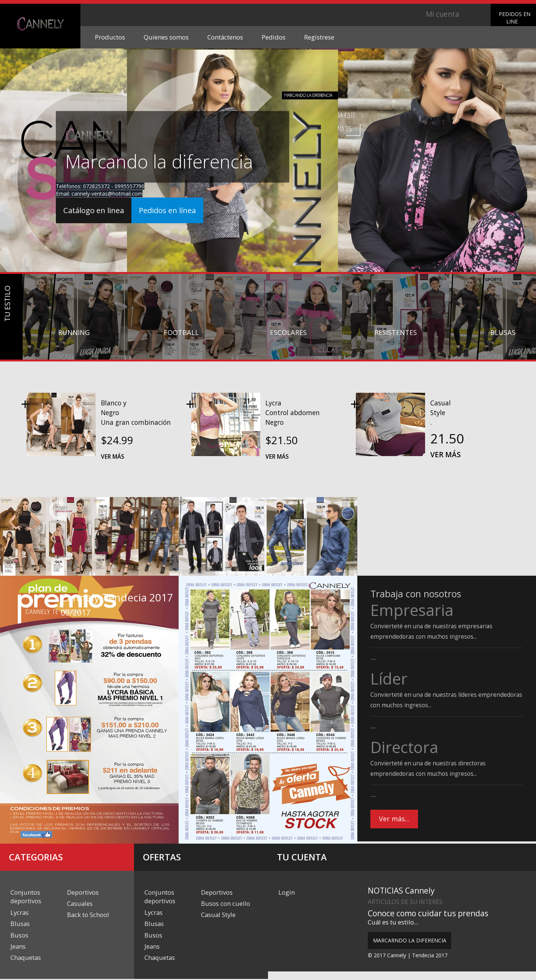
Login (287, 892)
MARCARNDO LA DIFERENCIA (410, 941)
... (373, 657)
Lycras (20, 913)
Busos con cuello (226, 904)
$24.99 (117, 440)
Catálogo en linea (96, 211)
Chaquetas (26, 958)
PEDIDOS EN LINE (515, 18)
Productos (110, 37)
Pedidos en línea (174, 211)
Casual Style (218, 915)
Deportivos (83, 892)
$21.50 (282, 440)
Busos (19, 935)
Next (43, 603)
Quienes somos (166, 37)
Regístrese (319, 37)
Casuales (80, 904)
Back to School (88, 915)
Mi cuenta (442, 14)
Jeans (18, 947)
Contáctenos (225, 37)
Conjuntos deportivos (26, 897)
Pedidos (274, 37)
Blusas (20, 924)
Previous (14, 603)
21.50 (447, 438)
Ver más (113, 457)
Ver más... (395, 819)
